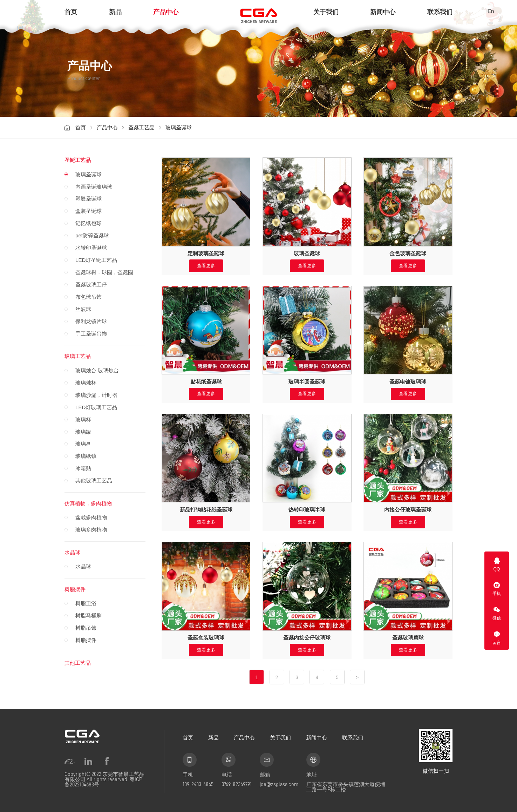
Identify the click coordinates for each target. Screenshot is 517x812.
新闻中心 (383, 12)
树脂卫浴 (86, 603)
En (491, 11)
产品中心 (166, 12)
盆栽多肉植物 (91, 517)
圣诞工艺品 (141, 127)
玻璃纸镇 (86, 456)
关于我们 (326, 12)
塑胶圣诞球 (89, 199)
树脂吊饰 (86, 628)
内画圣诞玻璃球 (94, 187)
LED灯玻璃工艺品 (96, 407)
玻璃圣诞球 (179, 127)
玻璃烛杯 (86, 383)
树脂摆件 (75, 589)
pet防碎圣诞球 (92, 235)
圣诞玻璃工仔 (91, 285)
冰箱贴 (83, 468)
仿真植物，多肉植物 (88, 503)
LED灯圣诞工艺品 (96, 260)
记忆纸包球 (89, 223)
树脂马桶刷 (89, 615)
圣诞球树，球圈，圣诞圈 (104, 272)
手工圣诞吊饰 (91, 334)
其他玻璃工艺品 (94, 481)
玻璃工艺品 (78, 356)
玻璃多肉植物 (91, 530)
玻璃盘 (83, 444)
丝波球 (83, 309)
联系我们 (440, 12)
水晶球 (72, 552)
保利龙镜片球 (91, 321)
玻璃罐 (83, 432)
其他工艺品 (78, 663)
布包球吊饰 (89, 297)
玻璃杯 (83, 419)
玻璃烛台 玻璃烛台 (97, 370)
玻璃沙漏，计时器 (96, 395)
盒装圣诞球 (89, 211)
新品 (115, 12)
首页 (71, 12)
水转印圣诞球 (91, 248)
